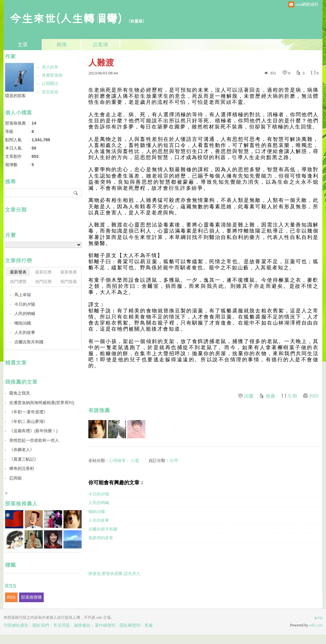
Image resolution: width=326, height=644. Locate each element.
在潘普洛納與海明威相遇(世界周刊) (42, 403)
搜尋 (76, 193)
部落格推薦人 (21, 504)
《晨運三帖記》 (24, 459)
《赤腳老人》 (22, 450)
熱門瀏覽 (18, 282)
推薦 (270, 396)
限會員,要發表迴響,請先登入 (114, 574)
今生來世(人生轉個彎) (66, 18)
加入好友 (50, 67)
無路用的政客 (101, 538)
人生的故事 (99, 520)
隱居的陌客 (15, 96)
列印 (314, 396)
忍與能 (15, 478)
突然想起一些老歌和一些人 (34, 440)
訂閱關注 (50, 84)
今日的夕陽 (99, 494)
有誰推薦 (99, 410)
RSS (11, 597)
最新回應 (43, 272)
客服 (149, 625)
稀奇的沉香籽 (22, 468)
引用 (292, 396)
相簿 (62, 45)
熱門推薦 (69, 282)
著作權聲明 (105, 625)
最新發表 (18, 272)
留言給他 (50, 92)
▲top (318, 617)
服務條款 (82, 625)
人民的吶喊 (99, 503)
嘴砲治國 (97, 512)
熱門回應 (43, 282)
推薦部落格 (52, 75)
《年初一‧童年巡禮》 (28, 412)
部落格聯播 (31, 597)
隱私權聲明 (130, 625)
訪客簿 (100, 45)
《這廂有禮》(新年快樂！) (33, 431)
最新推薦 (69, 272)
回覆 (249, 396)
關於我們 (41, 625)
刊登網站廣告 (16, 625)
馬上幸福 (23, 295)
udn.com (316, 625)
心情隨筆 (117, 460)
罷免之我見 (20, 393)
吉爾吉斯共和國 (103, 529)
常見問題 (62, 625)
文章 (23, 45)
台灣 (174, 460)
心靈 (135, 460)
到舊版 (136, 21)
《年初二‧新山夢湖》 (28, 422)
